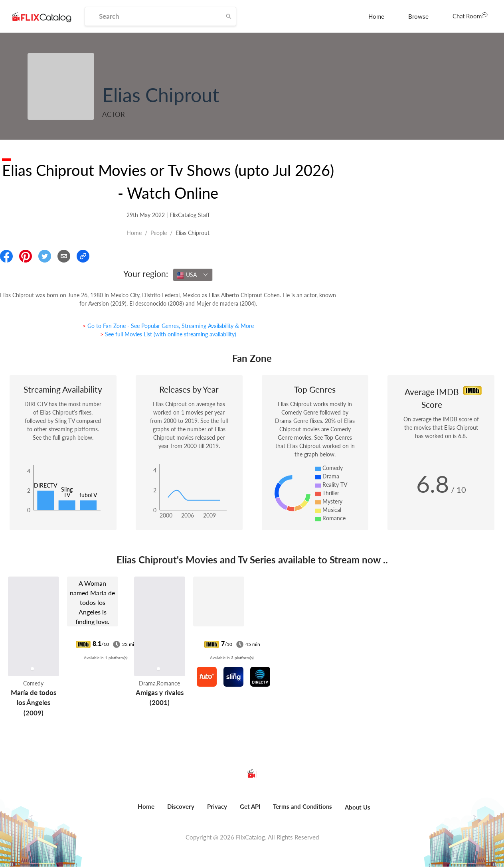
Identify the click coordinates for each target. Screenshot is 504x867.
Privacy (217, 806)
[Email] (64, 256)
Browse (418, 16)
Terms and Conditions (302, 806)
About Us (358, 807)
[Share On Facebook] (6, 256)
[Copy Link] (83, 256)
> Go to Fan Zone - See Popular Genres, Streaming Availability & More (168, 326)
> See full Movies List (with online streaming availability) (168, 334)
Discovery (181, 806)
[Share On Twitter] (45, 256)
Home (376, 16)
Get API (250, 806)
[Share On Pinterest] (26, 256)
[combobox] (193, 275)
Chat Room (470, 16)
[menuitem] (376, 16)
